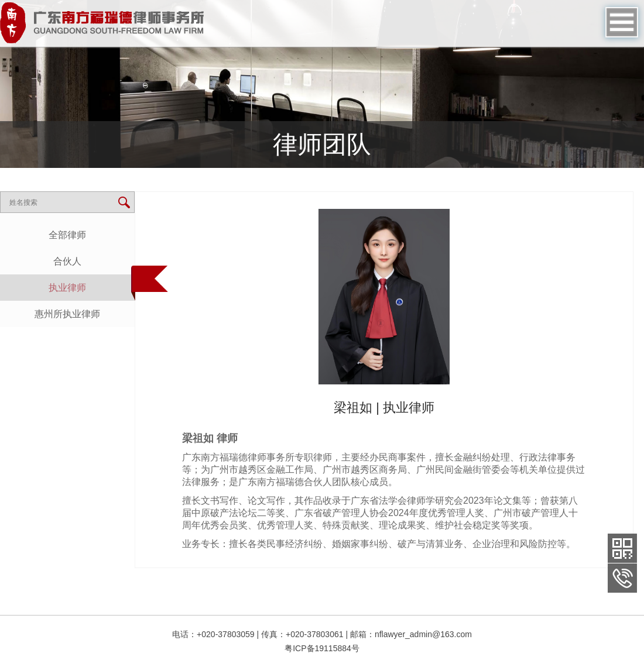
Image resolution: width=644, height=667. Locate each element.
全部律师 (67, 235)
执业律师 (67, 288)
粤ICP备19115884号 (322, 648)
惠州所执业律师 (67, 314)
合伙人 (67, 261)
